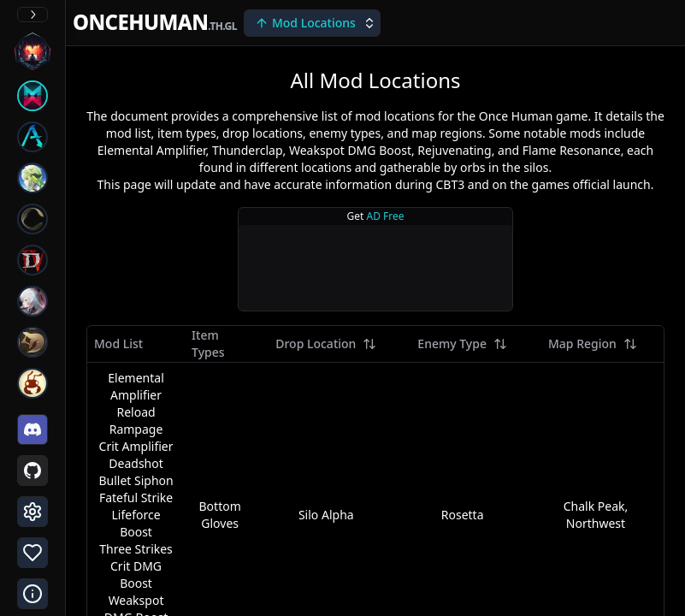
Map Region (593, 344)
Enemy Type (462, 344)
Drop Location (326, 344)
